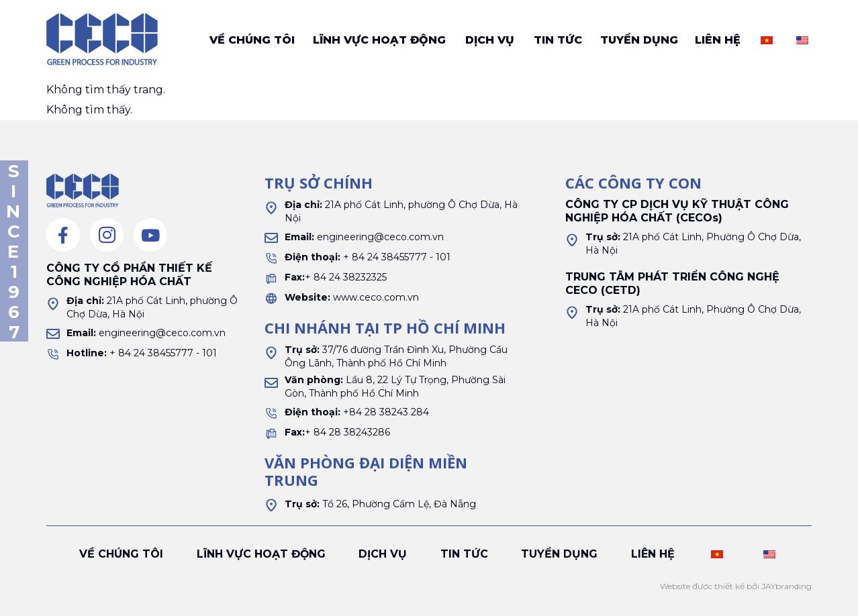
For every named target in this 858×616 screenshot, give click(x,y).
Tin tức (558, 40)
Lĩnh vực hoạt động (379, 40)
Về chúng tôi (252, 40)
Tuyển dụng (639, 40)
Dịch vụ (490, 40)
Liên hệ (718, 40)
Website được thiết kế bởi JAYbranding (736, 586)
